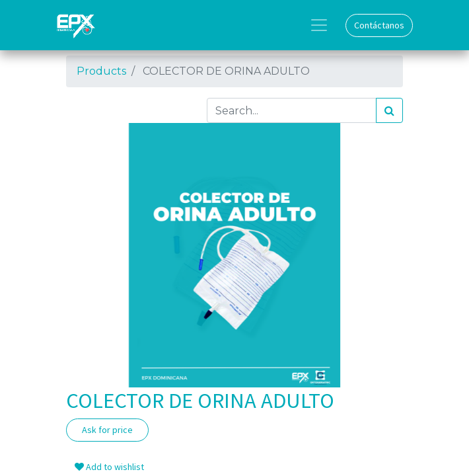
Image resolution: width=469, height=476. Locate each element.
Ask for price (107, 430)
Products (101, 71)
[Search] (389, 110)
